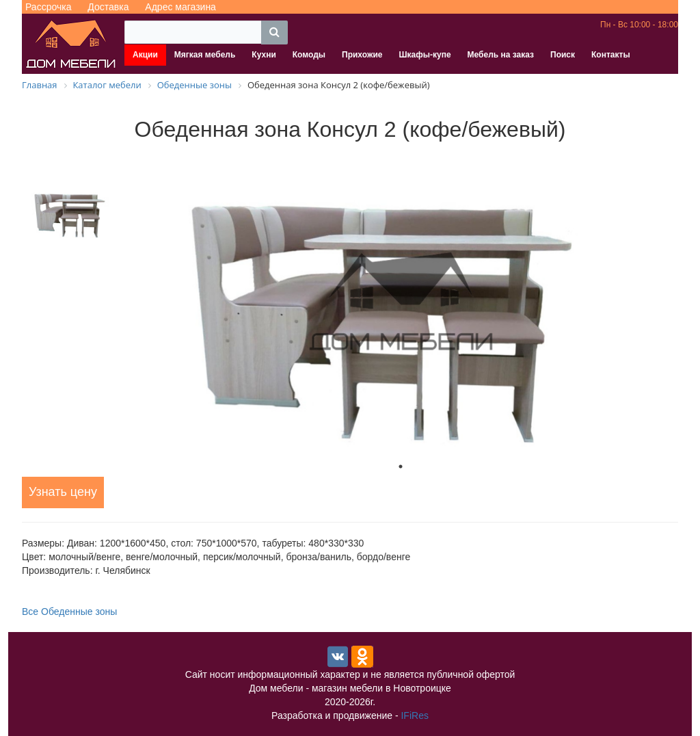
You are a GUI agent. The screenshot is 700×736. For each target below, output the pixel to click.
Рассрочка (48, 7)
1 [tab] (401, 466)
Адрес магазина (180, 7)
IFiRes (414, 715)
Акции (145, 55)
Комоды (309, 55)
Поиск (563, 55)
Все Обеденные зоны (69, 612)
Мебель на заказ (501, 55)
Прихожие (362, 55)
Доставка (108, 7)
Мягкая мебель (205, 55)
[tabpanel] (401, 302)
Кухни (264, 55)
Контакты (611, 55)
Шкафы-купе (425, 55)
